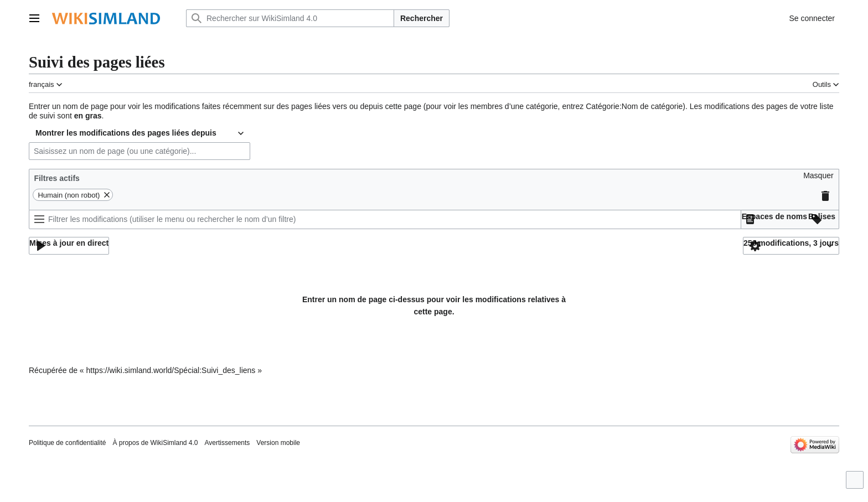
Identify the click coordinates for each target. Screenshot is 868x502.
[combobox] (139, 133)
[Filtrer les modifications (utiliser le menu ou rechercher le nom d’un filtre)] (385, 219)
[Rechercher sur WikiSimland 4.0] (290, 18)
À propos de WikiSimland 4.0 (155, 443)
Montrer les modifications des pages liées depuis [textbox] (126, 133)
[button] (818, 178)
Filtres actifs (56, 178)
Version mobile (278, 443)
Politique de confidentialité (67, 443)
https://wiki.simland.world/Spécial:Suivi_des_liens (171, 370)
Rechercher (422, 18)
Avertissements (228, 443)
